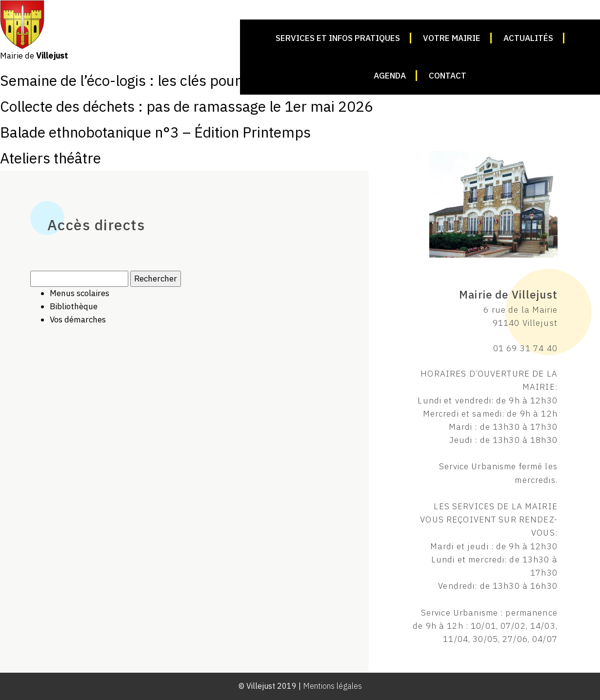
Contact (448, 76)
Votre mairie (452, 38)
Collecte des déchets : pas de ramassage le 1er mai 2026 (187, 106)
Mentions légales (332, 686)
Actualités (528, 38)
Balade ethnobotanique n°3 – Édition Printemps (155, 132)
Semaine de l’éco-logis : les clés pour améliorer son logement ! (203, 80)
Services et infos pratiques (338, 38)
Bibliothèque (74, 306)
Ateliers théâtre (50, 158)
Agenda (390, 76)
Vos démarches (78, 320)
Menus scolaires (80, 293)
